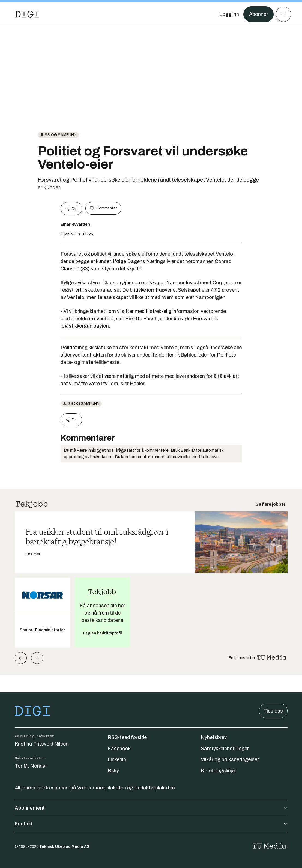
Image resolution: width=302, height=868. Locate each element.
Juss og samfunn (58, 135)
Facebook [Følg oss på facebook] (119, 749)
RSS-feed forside (127, 737)
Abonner (258, 14)
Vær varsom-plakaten (102, 788)
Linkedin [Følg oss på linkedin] (117, 759)
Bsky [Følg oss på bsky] (113, 771)
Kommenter (103, 208)
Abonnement (151, 808)
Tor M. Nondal (31, 766)
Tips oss (273, 711)
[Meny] (283, 14)
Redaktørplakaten (155, 788)
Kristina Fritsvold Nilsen (42, 744)
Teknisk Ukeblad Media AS (64, 847)
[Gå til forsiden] (27, 14)
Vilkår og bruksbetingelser (230, 759)
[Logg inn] (229, 14)
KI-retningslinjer (219, 771)
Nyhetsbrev (214, 737)
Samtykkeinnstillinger (225, 749)
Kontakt (151, 824)
